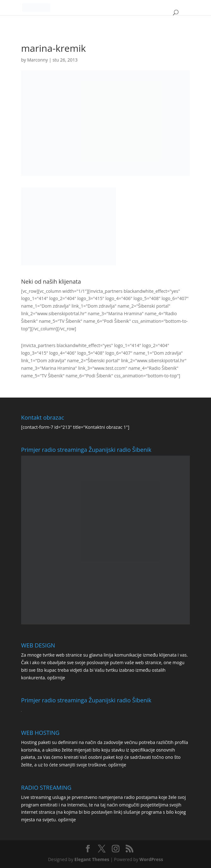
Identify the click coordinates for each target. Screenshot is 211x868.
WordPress (151, 859)
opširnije (56, 678)
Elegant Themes (92, 859)
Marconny (37, 60)
